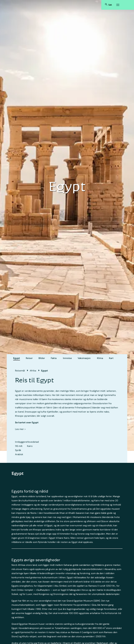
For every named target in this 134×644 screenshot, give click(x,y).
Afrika (33, 371)
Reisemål (20, 371)
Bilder (42, 358)
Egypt (17, 358)
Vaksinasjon (84, 358)
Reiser (29, 358)
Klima (100, 358)
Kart (111, 358)
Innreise (67, 358)
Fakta (54, 358)
